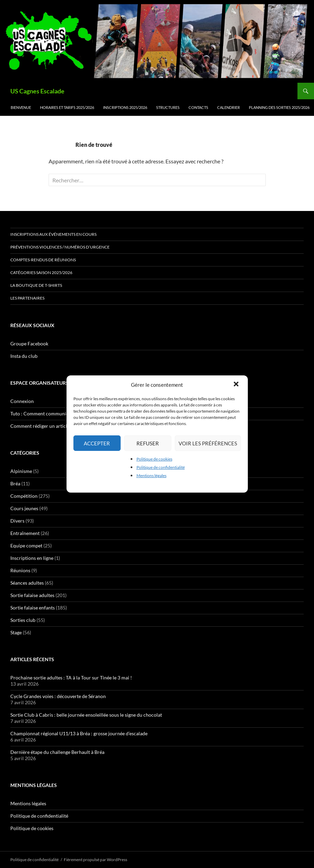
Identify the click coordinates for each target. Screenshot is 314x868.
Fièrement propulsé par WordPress (95, 860)
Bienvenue (21, 107)
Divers (17, 521)
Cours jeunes (24, 508)
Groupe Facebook (29, 344)
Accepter (97, 443)
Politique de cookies (154, 459)
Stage (16, 632)
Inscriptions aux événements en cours (53, 234)
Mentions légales (151, 476)
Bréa (15, 483)
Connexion (22, 401)
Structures (168, 107)
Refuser (148, 443)
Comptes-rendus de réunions (43, 260)
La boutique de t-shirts (36, 285)
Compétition (24, 496)
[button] (237, 385)
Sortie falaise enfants (33, 608)
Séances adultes (27, 583)
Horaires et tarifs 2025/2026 (67, 107)
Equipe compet (26, 546)
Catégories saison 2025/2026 (41, 272)
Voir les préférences (208, 443)
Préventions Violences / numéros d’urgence (60, 247)
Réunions (20, 570)
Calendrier (229, 107)
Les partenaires (27, 298)
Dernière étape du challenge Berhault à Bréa (57, 752)
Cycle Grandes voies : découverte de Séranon (58, 696)
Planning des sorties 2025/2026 (279, 107)
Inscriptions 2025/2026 (125, 107)
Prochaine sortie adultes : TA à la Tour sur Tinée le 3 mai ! (71, 678)
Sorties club (23, 620)
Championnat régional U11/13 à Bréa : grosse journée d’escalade (79, 733)
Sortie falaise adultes (32, 595)
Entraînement (25, 533)
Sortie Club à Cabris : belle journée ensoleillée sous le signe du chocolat (86, 715)
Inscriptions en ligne (32, 558)
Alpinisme (21, 471)
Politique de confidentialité (161, 467)
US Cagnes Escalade (37, 91)
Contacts (198, 107)
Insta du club (24, 356)
